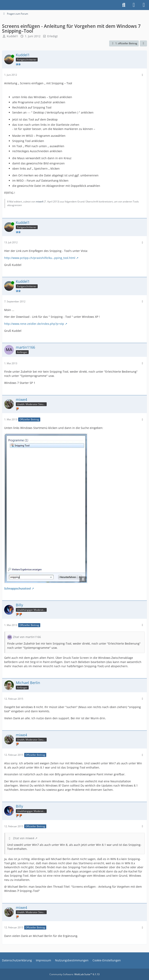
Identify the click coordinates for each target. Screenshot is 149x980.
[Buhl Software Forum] (2, 5)
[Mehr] (142, 75)
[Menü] (144, 5)
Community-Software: (74, 974)
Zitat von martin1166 (27, 637)
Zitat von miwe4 (24, 838)
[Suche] (124, 5)
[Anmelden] (134, 5)
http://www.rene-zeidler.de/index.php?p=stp (34, 324)
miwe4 (40, 202)
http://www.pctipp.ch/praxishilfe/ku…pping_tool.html (40, 258)
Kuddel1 (12, 36)
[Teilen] (143, 43)
